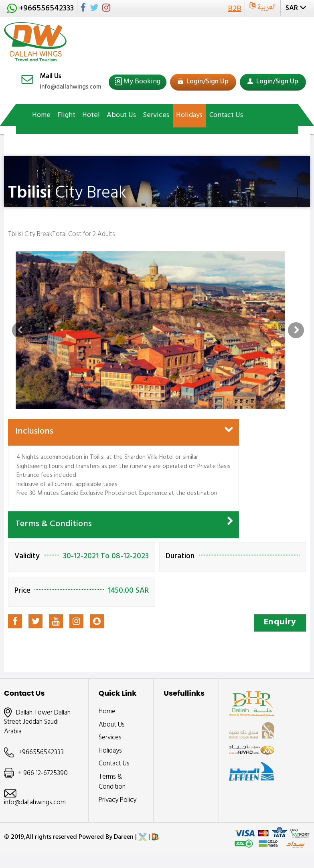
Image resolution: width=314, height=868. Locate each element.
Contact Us (114, 764)
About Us (112, 725)
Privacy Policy (117, 801)
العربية (266, 8)
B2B (235, 9)
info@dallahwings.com (70, 88)
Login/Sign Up (203, 82)
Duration (180, 557)
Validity (27, 557)
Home (107, 712)
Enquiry (280, 623)
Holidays (110, 751)
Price (22, 592)
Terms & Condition (112, 783)
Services (110, 738)
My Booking (141, 82)
